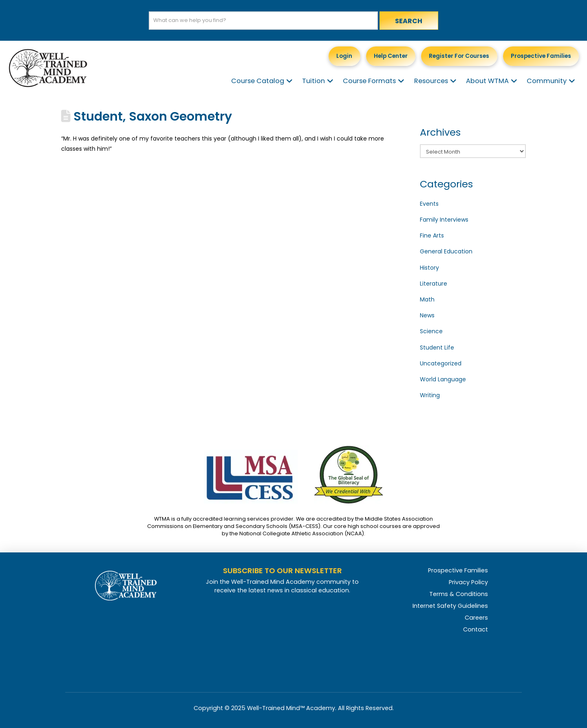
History (429, 268)
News (427, 315)
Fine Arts (432, 235)
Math (427, 299)
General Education (446, 251)
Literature (434, 284)
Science (431, 331)
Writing (430, 395)
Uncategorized (441, 363)
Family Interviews (444, 220)
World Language (443, 379)
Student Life (437, 348)
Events (429, 204)
